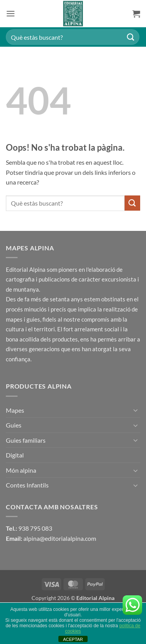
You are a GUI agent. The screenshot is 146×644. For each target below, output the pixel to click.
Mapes (15, 410)
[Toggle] (135, 410)
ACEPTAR (73, 639)
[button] (11, 13)
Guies (14, 425)
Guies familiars (26, 440)
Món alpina (21, 470)
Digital (15, 455)
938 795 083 (35, 528)
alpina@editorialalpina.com (60, 538)
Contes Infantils (27, 485)
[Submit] (131, 37)
